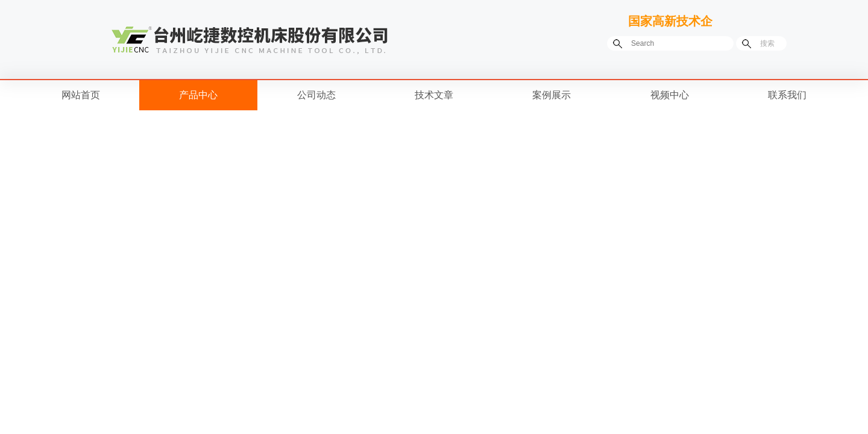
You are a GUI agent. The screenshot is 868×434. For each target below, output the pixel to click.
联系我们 (787, 95)
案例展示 (552, 95)
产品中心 (198, 95)
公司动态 (316, 95)
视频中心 (670, 95)
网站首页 (81, 95)
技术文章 (434, 95)
